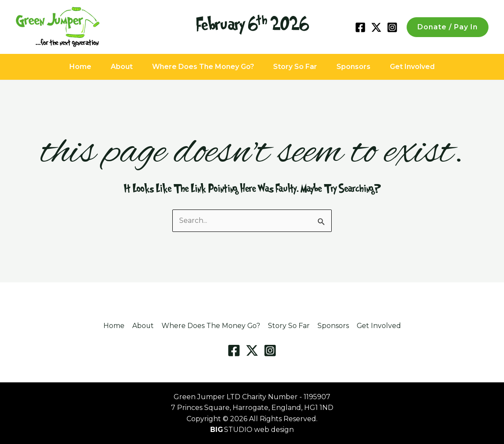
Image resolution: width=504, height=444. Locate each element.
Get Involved (429, 67)
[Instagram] (392, 27)
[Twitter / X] (376, 27)
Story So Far (299, 67)
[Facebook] (360, 27)
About (112, 67)
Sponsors (363, 67)
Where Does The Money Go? (200, 67)
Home (64, 67)
